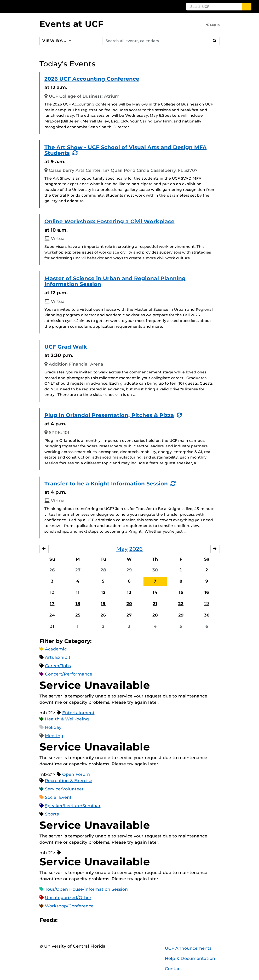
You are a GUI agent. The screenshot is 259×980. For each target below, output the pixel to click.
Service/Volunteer (64, 789)
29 (129, 570)
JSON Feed (100, 920)
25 (78, 615)
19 (103, 604)
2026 (136, 549)
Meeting (54, 736)
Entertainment (78, 713)
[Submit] (248, 7)
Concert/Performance (69, 674)
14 (155, 592)
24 (52, 615)
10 (52, 592)
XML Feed (91, 920)
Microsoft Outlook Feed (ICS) (73, 920)
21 (155, 604)
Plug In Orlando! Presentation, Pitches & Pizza (109, 415)
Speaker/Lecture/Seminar (73, 806)
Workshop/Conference (69, 906)
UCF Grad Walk (66, 347)
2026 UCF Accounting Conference (92, 79)
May (122, 549)
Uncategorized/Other (68, 898)
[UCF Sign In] (163, 7)
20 (129, 604)
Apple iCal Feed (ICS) (64, 920)
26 (52, 570)
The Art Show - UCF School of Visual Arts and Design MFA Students (126, 150)
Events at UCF (71, 24)
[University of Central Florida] (45, 6)
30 (155, 570)
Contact (174, 969)
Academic (56, 649)
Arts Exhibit (58, 657)
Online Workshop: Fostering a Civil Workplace (110, 221)
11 (78, 592)
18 (78, 604)
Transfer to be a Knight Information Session (106, 484)
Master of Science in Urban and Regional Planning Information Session (115, 281)
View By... (55, 41)
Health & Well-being (67, 719)
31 (52, 626)
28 (103, 570)
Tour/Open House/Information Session (86, 889)
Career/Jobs (58, 666)
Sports (52, 814)
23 (207, 604)
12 (103, 592)
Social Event (58, 797)
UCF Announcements (188, 948)
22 (181, 604)
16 (207, 592)
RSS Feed (82, 920)
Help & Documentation (190, 958)
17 (52, 604)
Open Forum (76, 774)
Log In (213, 25)
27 (78, 570)
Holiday (53, 727)
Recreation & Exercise (69, 781)
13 (129, 592)
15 (181, 592)
